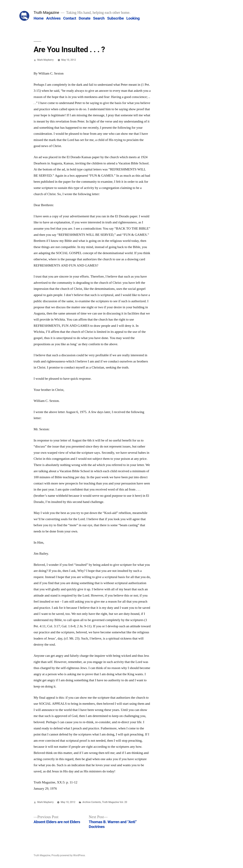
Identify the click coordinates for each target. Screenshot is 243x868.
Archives (53, 18)
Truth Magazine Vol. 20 (115, 802)
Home (39, 18)
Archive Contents (92, 802)
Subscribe (116, 18)
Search (99, 18)
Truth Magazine (46, 12)
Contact (70, 18)
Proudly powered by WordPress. (68, 855)
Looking (133, 18)
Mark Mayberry (45, 60)
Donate (85, 18)
